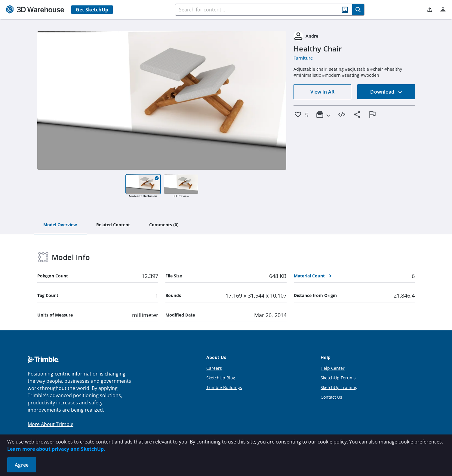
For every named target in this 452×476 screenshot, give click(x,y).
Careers (214, 368)
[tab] (60, 225)
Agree (22, 465)
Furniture (303, 58)
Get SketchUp (92, 10)
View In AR (322, 92)
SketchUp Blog (221, 378)
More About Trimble (51, 424)
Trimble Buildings (224, 387)
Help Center (333, 368)
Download (386, 92)
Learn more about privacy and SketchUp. (56, 449)
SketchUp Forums (338, 378)
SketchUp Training (339, 387)
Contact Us (331, 397)
